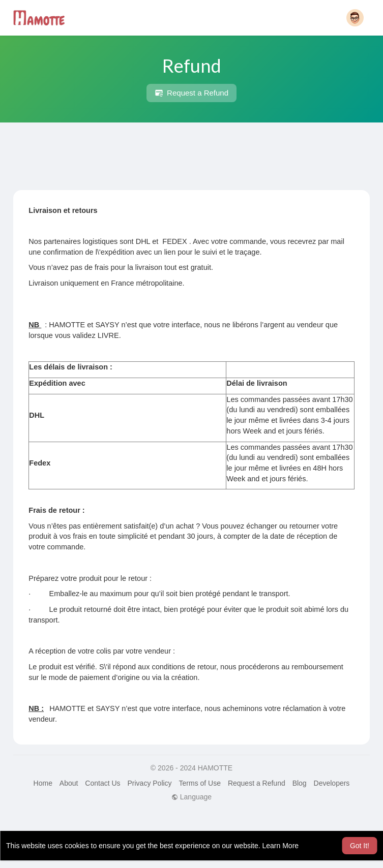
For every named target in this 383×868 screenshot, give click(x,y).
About (69, 783)
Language (191, 797)
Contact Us (102, 783)
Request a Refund (191, 93)
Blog (300, 783)
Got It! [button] (360, 846)
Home (43, 783)
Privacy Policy (149, 783)
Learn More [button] (281, 846)
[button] (355, 18)
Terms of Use (200, 783)
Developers (332, 783)
